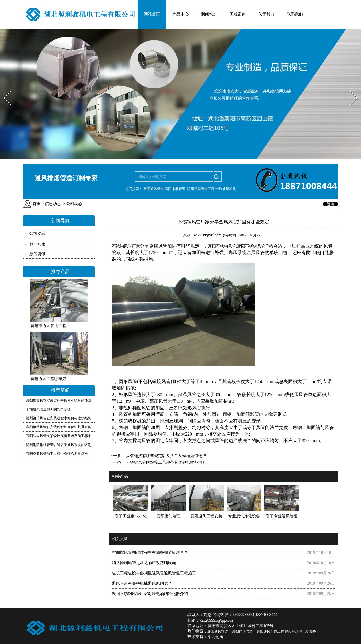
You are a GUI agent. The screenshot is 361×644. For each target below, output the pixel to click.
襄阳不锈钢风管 (222, 246)
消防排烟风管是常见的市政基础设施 (144, 563)
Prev (4, 89)
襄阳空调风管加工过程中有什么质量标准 (57, 454)
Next (351, 89)
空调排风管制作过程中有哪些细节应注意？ (150, 553)
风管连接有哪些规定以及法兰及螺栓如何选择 (166, 456)
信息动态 (53, 204)
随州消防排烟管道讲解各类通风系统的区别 (59, 445)
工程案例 (238, 14)
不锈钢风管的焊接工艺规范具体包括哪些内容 (166, 462)
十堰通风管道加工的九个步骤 (48, 409)
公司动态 (37, 233)
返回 (330, 204)
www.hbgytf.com (208, 235)
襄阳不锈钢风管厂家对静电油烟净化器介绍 (150, 594)
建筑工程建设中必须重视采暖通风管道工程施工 (154, 573)
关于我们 (266, 14)
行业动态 (37, 244)
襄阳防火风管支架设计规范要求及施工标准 (59, 436)
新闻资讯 (37, 254)
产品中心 (180, 14)
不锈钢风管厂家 (126, 246)
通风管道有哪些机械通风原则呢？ (142, 583)
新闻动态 (209, 14)
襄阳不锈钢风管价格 (255, 246)
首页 (37, 204)
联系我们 (295, 14)
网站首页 (152, 14)
